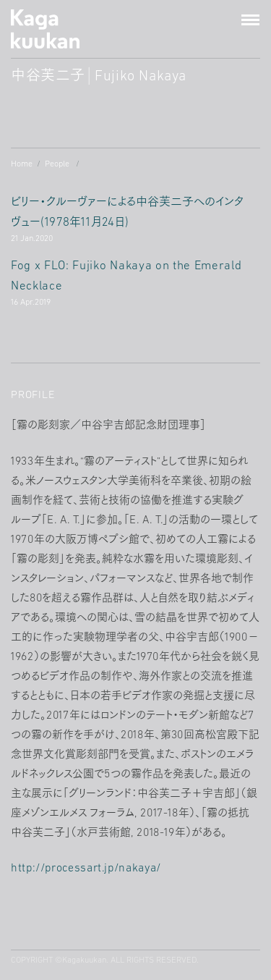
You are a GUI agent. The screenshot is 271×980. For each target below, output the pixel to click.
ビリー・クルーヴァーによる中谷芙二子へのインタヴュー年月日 (135, 221)
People (57, 164)
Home (22, 164)
